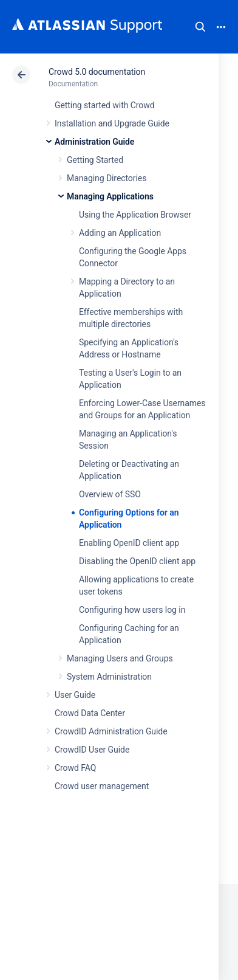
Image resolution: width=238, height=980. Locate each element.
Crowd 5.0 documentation (97, 72)
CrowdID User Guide (92, 750)
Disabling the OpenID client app (137, 561)
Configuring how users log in (132, 610)
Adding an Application (120, 233)
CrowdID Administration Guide (111, 731)
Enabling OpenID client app (129, 543)
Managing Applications (110, 196)
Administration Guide (94, 142)
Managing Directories (107, 178)
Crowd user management (102, 786)
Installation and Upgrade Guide (112, 123)
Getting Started (95, 160)
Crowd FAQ (75, 768)
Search (200, 27)
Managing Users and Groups (120, 658)
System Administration (109, 677)
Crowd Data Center (90, 713)
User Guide (75, 695)
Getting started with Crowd (104, 105)
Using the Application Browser (135, 215)
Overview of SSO (110, 494)
